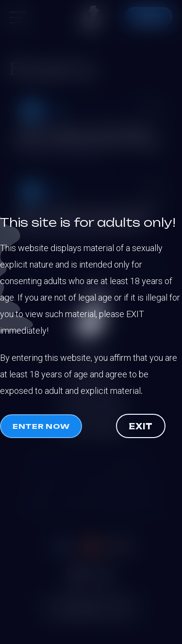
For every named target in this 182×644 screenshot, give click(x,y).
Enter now (41, 426)
